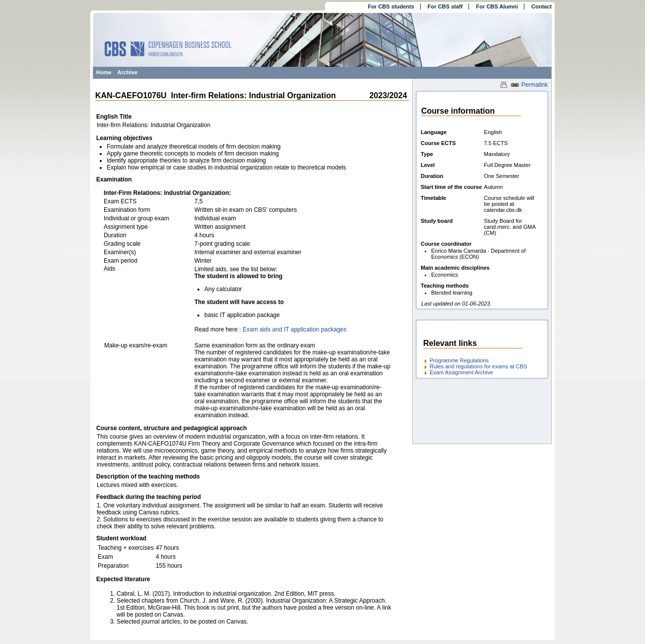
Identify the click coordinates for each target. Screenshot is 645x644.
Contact (542, 6)
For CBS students (391, 6)
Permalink (529, 85)
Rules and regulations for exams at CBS (479, 366)
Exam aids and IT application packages (295, 329)
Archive (128, 72)
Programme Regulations (459, 360)
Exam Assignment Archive (461, 372)
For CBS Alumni (497, 6)
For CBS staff (445, 6)
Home (104, 72)
